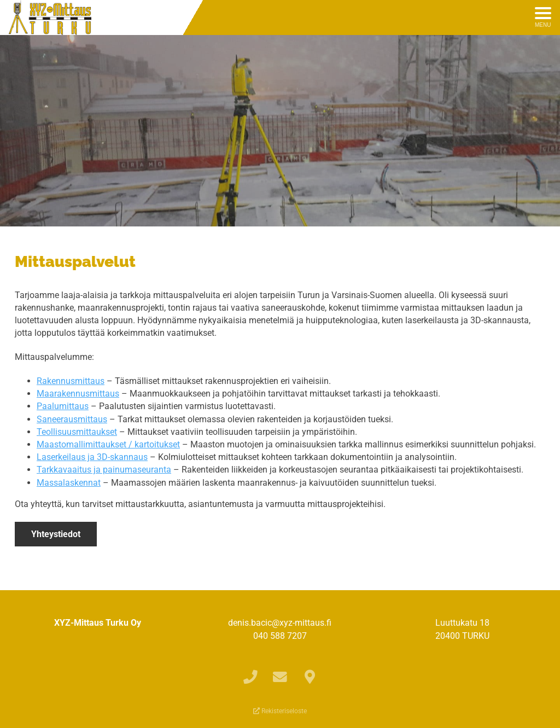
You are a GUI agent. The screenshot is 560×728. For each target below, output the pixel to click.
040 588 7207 (280, 636)
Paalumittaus (63, 406)
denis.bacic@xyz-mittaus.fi (280, 623)
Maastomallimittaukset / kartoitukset (108, 444)
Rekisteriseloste (280, 711)
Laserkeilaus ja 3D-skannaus (92, 457)
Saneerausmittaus (72, 419)
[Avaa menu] (543, 18)
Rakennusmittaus (71, 381)
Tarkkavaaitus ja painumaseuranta (104, 470)
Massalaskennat (69, 483)
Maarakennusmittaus (78, 394)
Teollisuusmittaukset (77, 432)
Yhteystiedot (56, 534)
